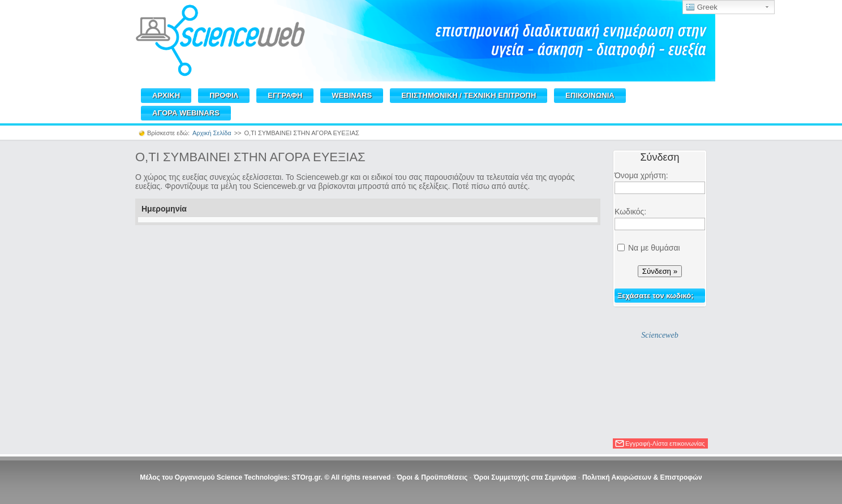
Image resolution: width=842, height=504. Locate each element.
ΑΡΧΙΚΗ (166, 95)
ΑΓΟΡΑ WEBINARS (186, 113)
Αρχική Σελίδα (212, 133)
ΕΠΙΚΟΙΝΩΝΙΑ (590, 95)
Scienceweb (660, 335)
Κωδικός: (630, 212)
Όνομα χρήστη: (641, 175)
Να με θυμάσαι (654, 248)
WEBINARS (352, 95)
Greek (702, 7)
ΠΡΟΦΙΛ (224, 95)
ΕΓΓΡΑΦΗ (285, 95)
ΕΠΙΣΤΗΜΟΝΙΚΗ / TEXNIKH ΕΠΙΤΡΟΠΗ (469, 95)
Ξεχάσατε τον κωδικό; (656, 296)
